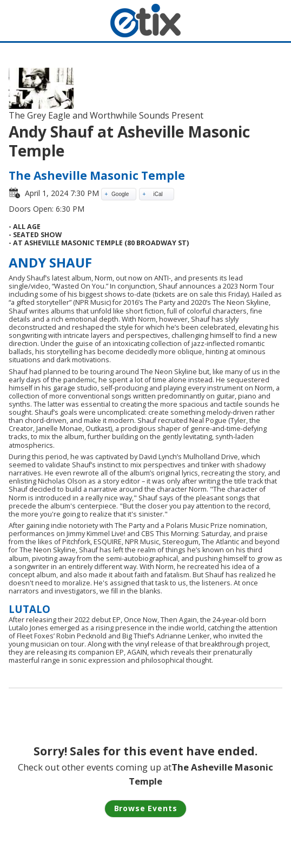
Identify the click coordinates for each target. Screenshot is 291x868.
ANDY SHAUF (50, 262)
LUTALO (29, 609)
